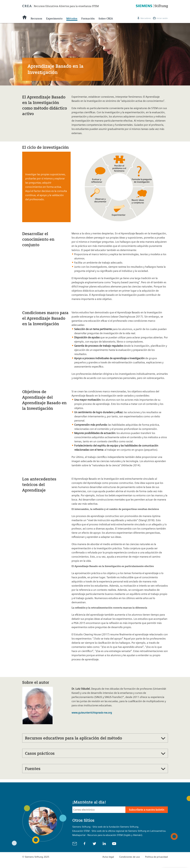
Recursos (36, 19)
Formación (88, 19)
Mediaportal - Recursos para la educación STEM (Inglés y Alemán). (108, 835)
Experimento (54, 19)
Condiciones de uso (130, 857)
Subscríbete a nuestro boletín (147, 810)
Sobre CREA (106, 19)
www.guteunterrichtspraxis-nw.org (92, 713)
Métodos (72, 19)
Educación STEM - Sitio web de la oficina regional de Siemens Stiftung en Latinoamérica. (119, 831)
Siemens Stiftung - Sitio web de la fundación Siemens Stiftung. (106, 827)
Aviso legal (108, 857)
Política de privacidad (156, 857)
